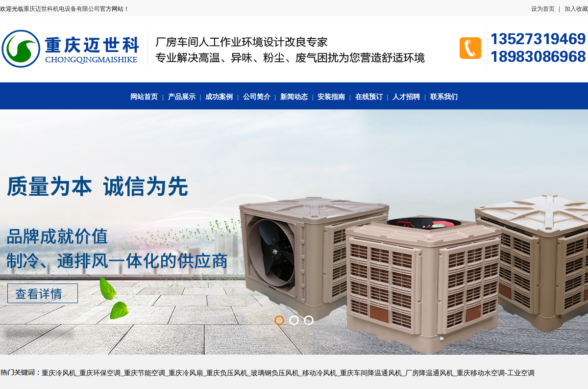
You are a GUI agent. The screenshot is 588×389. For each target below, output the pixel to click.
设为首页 (543, 9)
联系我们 (444, 97)
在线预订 (369, 97)
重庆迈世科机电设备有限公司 (62, 9)
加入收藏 (576, 9)
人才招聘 (406, 97)
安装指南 (331, 97)
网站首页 (144, 97)
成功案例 (219, 97)
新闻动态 (294, 97)
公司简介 (257, 97)
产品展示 (182, 97)
